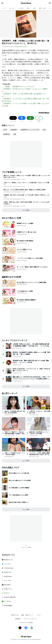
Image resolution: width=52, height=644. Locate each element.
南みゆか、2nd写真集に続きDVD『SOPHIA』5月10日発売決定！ (15, 412)
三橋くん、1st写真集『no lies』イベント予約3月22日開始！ (15, 454)
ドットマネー (7, 564)
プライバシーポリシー (30, 619)
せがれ (5, 130)
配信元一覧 (15, 615)
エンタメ (12, 8)
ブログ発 (21, 8)
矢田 (44, 130)
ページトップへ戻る (26, 546)
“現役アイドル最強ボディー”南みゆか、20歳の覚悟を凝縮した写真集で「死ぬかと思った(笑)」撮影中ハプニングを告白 (15, 434)
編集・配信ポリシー (27, 615)
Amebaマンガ (7, 589)
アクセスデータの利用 (26, 623)
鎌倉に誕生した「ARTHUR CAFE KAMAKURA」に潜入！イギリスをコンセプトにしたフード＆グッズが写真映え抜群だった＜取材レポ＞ (31, 379)
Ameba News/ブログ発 (21, 47)
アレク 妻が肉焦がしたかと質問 (18, 495)
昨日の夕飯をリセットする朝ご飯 (19, 473)
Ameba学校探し (8, 606)
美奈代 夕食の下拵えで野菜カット (19, 502)
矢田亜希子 (14, 130)
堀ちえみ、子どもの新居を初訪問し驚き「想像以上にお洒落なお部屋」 (25, 190)
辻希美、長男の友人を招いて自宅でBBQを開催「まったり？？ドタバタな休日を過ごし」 (26, 203)
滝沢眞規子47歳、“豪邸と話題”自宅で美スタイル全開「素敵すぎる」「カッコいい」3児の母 (31, 361)
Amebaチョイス (8, 560)
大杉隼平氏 (6, 134)
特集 (28, 8)
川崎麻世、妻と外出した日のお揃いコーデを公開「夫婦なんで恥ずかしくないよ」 (26, 196)
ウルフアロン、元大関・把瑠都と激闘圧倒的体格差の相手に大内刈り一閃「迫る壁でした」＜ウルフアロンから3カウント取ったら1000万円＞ (40, 455)
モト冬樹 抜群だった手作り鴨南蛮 (19, 488)
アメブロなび (7, 601)
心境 (15, 134)
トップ (4, 8)
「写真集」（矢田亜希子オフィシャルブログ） (19, 87)
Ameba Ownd (8, 576)
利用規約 (18, 619)
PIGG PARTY (7, 585)
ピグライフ (7, 593)
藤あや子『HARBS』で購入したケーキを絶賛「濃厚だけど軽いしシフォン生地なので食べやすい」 (27, 176)
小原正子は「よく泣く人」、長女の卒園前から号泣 (40, 412)
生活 (34, 8)
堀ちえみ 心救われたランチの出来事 (20, 480)
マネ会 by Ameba (8, 568)
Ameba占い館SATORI (10, 597)
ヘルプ (39, 615)
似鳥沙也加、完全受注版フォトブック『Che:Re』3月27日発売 (39, 433)
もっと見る (26, 210)
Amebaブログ (7, 572)
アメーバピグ (7, 581)
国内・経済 (42, 8)
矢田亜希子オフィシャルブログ (30, 130)
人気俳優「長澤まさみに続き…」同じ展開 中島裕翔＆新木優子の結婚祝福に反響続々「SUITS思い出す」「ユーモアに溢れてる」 (31, 346)
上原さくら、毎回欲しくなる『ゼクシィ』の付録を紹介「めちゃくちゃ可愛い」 (26, 183)
